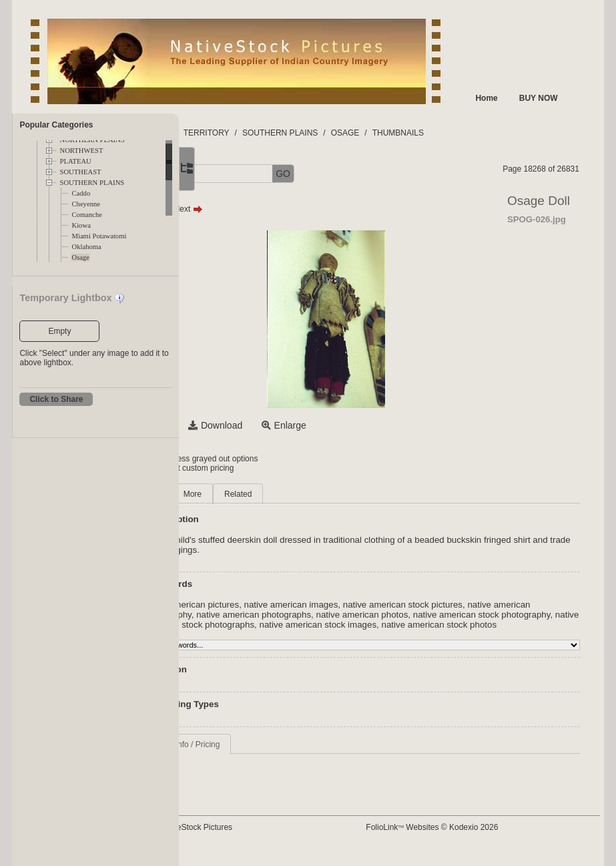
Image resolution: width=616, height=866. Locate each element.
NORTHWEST (81, 151)
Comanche (87, 215)
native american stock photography (302, 625)
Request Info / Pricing (272, 754)
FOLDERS (242, 133)
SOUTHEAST (80, 172)
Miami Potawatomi (99, 236)
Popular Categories (56, 125)
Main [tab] (242, 494)
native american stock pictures (494, 605)
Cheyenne (86, 204)
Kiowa (81, 225)
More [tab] (283, 494)
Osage (80, 257)
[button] (226, 174)
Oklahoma (86, 247)
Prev (243, 209)
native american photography (290, 615)
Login (233, 459)
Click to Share (56, 399)
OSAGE (435, 133)
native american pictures (281, 605)
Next (279, 209)
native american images (381, 605)
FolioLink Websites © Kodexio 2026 (475, 837)
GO (374, 174)
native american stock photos (387, 635)
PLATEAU (75, 161)
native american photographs (410, 615)
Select (247, 425)
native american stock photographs (445, 625)
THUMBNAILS (488, 133)
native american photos (518, 615)
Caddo (81, 193)
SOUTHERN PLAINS (92, 183)
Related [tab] (329, 494)
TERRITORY (297, 133)
